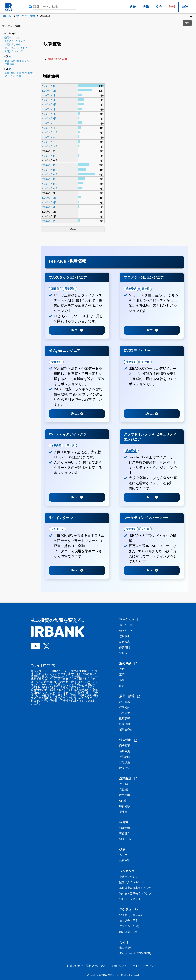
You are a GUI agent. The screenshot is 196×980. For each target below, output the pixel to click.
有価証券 (125, 834)
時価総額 (125, 806)
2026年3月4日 (49, 207)
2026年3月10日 (50, 188)
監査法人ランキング (15, 41)
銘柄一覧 (125, 861)
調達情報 (125, 724)
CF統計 (124, 801)
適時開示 (125, 828)
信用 (7, 61)
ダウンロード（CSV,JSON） (136, 954)
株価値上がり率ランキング (135, 888)
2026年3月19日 (50, 156)
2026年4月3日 (49, 109)
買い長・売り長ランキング (135, 894)
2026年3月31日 (50, 123)
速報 (19, 76)
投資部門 (125, 648)
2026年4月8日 (49, 95)
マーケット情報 (26, 16)
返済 (122, 675)
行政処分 (125, 708)
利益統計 (125, 790)
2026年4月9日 (49, 91)
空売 (159, 7)
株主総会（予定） (130, 921)
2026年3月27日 (50, 133)
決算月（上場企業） (131, 915)
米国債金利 (11, 64)
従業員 (123, 812)
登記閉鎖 (125, 757)
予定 (13, 76)
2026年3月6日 (49, 198)
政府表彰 (125, 719)
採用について (119, 966)
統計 (185, 7)
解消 (122, 686)
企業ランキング (12, 38)
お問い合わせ (75, 966)
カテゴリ (125, 855)
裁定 (13, 61)
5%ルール (125, 839)
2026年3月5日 (49, 202)
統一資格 (125, 702)
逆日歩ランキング (14, 51)
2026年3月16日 (50, 170)
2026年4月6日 (49, 105)
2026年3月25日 (50, 142)
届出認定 (125, 713)
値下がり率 (126, 631)
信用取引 (125, 636)
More (73, 229)
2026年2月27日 (50, 221)
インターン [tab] (58, 529)
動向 (19, 61)
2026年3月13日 (50, 174)
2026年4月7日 (49, 100)
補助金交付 (126, 730)
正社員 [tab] (55, 289)
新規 (122, 680)
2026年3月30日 (50, 128)
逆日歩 (26, 61)
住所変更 (125, 751)
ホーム (7, 16)
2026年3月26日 (50, 137)
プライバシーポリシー (143, 966)
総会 (7, 76)
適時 (133, 7)
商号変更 (125, 746)
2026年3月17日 (50, 165)
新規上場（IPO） (129, 932)
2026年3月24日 (50, 147)
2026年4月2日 (49, 114)
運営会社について (97, 966)
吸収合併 (125, 768)
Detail (77, 330)
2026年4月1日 (49, 119)
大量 (146, 7)
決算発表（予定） (130, 926)
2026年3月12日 (50, 179)
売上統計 (125, 784)
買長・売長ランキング (16, 48)
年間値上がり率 (12, 44)
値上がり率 (126, 625)
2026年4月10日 (50, 86)
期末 (30, 73)
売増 (122, 669)
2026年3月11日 (50, 184)
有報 (13, 73)
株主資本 (125, 795)
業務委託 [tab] (69, 289)
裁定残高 (125, 642)
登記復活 (125, 762)
